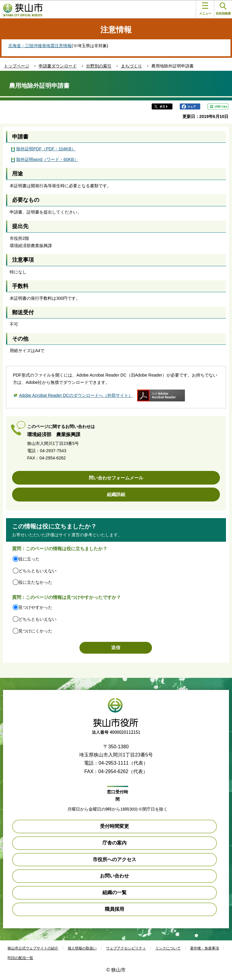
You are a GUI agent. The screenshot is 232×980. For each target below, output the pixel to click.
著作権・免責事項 (205, 948)
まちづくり (131, 66)
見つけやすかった (35, 607)
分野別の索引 (99, 66)
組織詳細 (116, 494)
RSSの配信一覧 (20, 958)
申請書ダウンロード (58, 66)
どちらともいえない (37, 571)
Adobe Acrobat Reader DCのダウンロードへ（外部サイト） (76, 395)
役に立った (29, 559)
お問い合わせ (114, 876)
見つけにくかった (35, 631)
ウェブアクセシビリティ (126, 948)
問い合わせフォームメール (116, 478)
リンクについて (168, 948)
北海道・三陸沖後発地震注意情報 (40, 46)
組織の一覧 (114, 892)
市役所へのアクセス (114, 859)
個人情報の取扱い (82, 948)
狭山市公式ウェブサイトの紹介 (33, 948)
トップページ (17, 66)
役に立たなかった (35, 582)
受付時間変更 (114, 826)
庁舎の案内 (114, 843)
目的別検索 (223, 9)
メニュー (205, 9)
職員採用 (114, 909)
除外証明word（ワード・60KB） (47, 159)
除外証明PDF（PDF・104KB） (46, 149)
